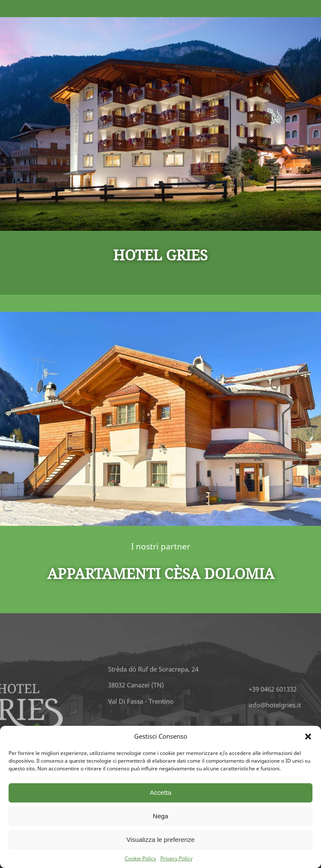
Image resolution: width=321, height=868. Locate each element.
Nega (161, 816)
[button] (308, 737)
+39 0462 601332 (288, 689)
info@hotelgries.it (290, 705)
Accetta (160, 792)
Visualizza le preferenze (160, 840)
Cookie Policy (140, 858)
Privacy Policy (176, 858)
